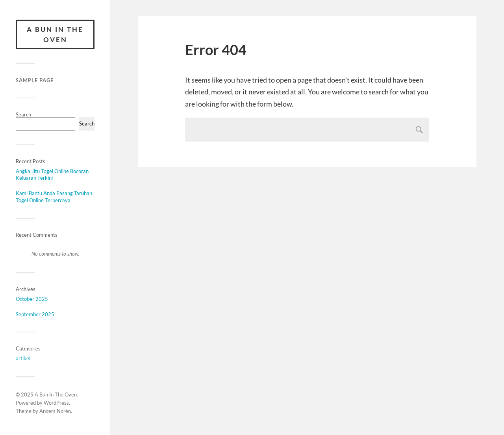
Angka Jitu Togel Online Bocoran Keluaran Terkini (52, 175)
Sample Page (35, 80)
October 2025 (32, 299)
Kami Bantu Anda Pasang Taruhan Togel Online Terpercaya (54, 197)
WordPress (56, 403)
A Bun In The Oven (55, 34)
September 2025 (35, 314)
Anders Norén (55, 411)
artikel (23, 358)
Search (23, 114)
